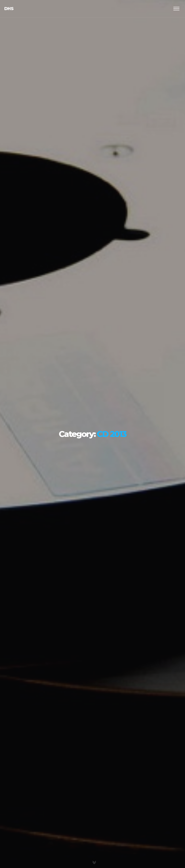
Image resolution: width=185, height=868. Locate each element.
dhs (9, 9)
